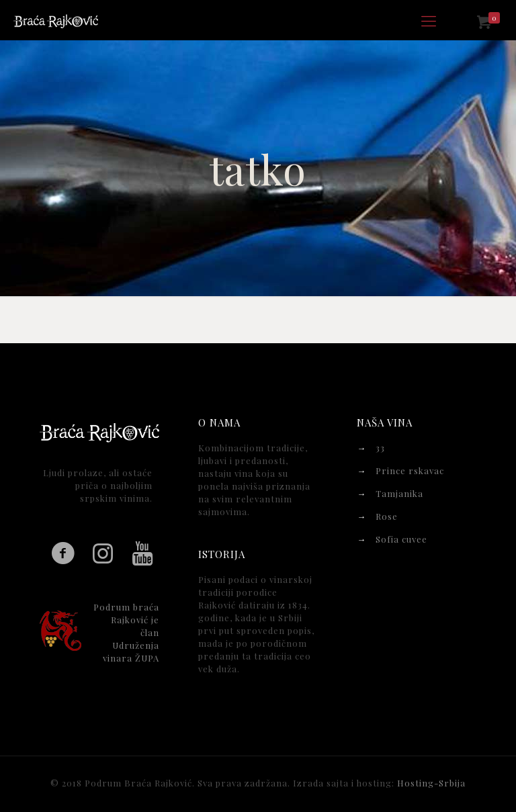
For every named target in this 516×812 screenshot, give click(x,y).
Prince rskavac (410, 470)
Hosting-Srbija (431, 783)
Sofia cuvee (401, 539)
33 (380, 448)
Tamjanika (399, 493)
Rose (387, 516)
